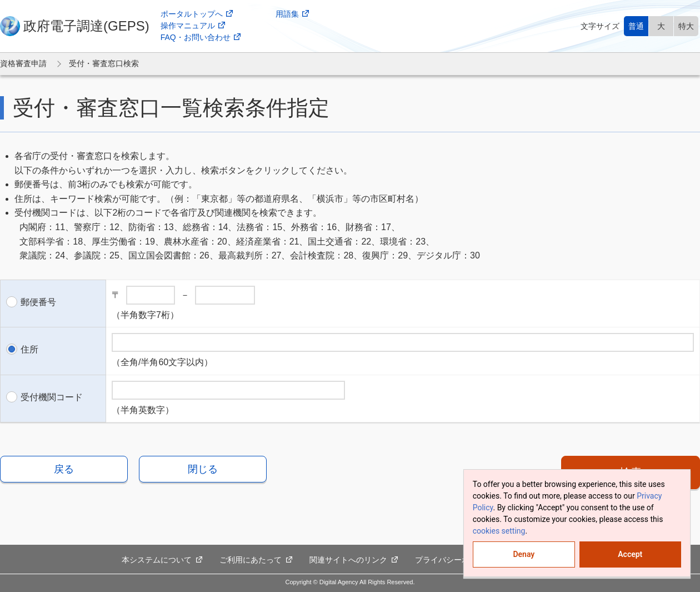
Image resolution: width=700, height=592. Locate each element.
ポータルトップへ (197, 14)
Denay (524, 554)
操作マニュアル (193, 26)
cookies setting (499, 531)
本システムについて (162, 560)
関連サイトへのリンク (354, 560)
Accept (630, 554)
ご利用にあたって (256, 560)
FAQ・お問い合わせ (201, 38)
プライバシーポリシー (459, 560)
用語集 (292, 14)
